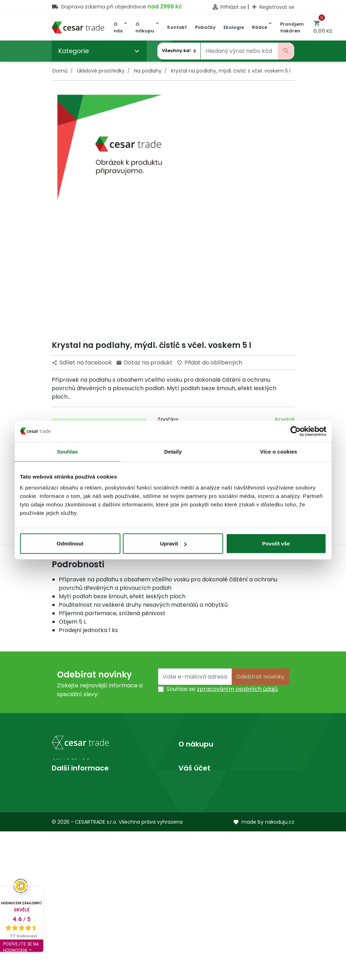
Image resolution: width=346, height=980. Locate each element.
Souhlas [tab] (67, 451)
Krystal (285, 420)
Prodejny (64, 879)
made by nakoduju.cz (264, 970)
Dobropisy (193, 902)
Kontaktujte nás (200, 783)
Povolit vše (276, 544)
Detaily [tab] (173, 451)
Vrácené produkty (204, 879)
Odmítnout (70, 544)
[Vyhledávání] (239, 51)
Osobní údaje (197, 868)
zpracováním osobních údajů (237, 689)
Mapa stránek (198, 795)
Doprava (191, 761)
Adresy (188, 913)
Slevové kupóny (200, 924)
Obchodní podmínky (207, 772)
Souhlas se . (223, 689)
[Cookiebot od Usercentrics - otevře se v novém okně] (295, 431)
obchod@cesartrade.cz (94, 834)
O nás (60, 868)
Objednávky (195, 890)
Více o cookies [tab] (279, 451)
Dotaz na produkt (144, 363)
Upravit (173, 544)
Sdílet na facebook (83, 363)
